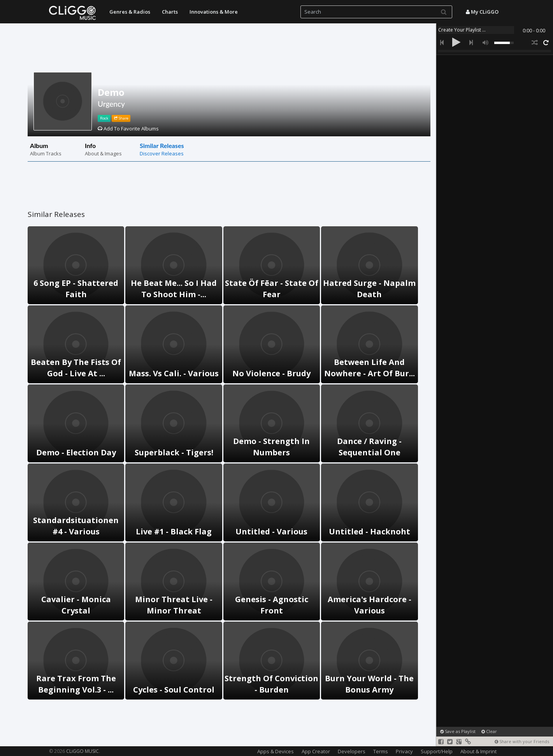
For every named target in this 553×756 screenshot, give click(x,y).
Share (121, 118)
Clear (489, 731)
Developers (352, 751)
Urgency (111, 104)
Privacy (404, 751)
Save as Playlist (458, 731)
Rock (104, 118)
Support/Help (437, 751)
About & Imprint (478, 751)
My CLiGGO (482, 12)
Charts (170, 12)
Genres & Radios (130, 12)
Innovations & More (214, 12)
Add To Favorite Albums (128, 129)
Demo (111, 92)
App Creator (316, 751)
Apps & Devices (276, 751)
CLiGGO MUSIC (83, 751)
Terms (381, 751)
